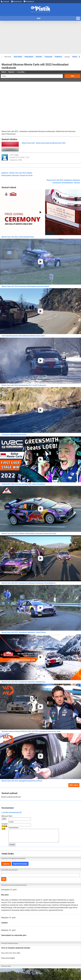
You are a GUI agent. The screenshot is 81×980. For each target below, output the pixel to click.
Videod (4, 72)
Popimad (11, 72)
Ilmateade (5, 1)
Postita (12, 845)
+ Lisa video (20, 72)
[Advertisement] (40, 37)
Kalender (39, 57)
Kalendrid (76, 57)
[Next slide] (79, 57)
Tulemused (48, 57)
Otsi (72, 76)
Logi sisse (6, 864)
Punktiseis (58, 57)
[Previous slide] (2, 57)
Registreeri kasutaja (20, 864)
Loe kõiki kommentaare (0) (12, 812)
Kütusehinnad (16, 1)
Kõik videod (74, 785)
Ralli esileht (18, 57)
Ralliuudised (29, 57)
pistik (16, 155)
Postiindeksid (29, 1)
